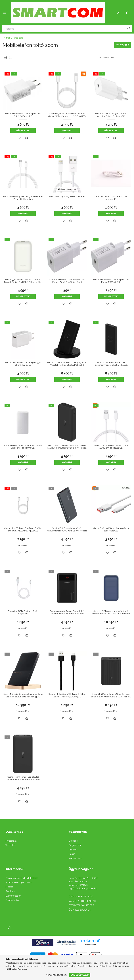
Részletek (23, 131)
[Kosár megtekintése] (128, 13)
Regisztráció (75, 845)
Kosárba (67, 131)
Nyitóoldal (11, 841)
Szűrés (124, 45)
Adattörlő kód (13, 900)
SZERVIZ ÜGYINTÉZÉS (81, 905)
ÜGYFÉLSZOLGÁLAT (80, 910)
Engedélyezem (80, 975)
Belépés (73, 841)
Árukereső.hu (90, 945)
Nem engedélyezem (56, 975)
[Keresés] (67, 28)
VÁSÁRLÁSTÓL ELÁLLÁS (82, 901)
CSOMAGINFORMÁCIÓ (81, 896)
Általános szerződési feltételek (22, 878)
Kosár (72, 854)
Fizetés (9, 887)
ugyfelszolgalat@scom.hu (83, 889)
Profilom (73, 850)
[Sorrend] (113, 57)
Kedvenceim (76, 858)
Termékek (11, 845)
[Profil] (119, 13)
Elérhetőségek (13, 896)
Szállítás (10, 891)
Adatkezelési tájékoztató (18, 882)
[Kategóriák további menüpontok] (5, 13)
